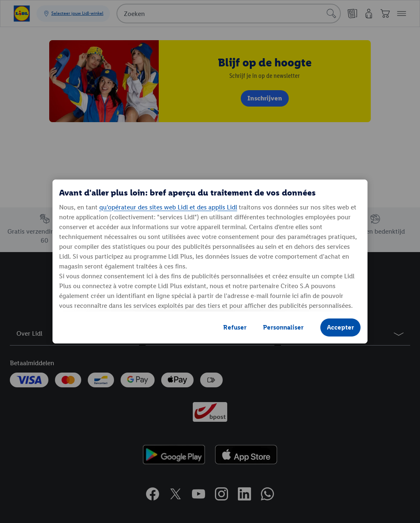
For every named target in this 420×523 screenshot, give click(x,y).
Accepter (340, 327)
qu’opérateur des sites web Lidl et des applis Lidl (168, 207)
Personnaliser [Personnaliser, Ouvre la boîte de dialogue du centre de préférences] (283, 327)
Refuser (235, 327)
